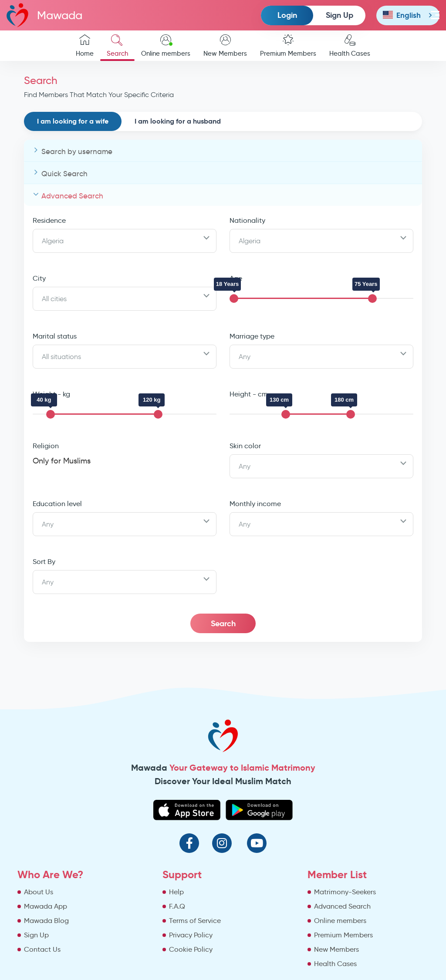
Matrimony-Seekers (345, 892)
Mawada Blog (46, 921)
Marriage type (252, 336)
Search (117, 46)
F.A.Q (177, 906)
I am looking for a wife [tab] (73, 121)
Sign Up (340, 15)
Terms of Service (195, 921)
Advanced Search (72, 196)
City (39, 278)
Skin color (245, 446)
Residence (49, 220)
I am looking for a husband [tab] (178, 121)
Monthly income (255, 504)
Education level (57, 504)
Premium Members (288, 46)
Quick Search (64, 174)
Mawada (44, 15)
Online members (166, 46)
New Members (225, 46)
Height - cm (249, 394)
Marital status (55, 336)
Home (85, 46)
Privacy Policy (191, 935)
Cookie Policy (191, 949)
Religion (46, 446)
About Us (39, 892)
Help (176, 892)
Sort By (44, 562)
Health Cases (350, 46)
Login (287, 15)
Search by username (77, 152)
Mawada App (46, 906)
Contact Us (42, 949)
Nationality (247, 220)
